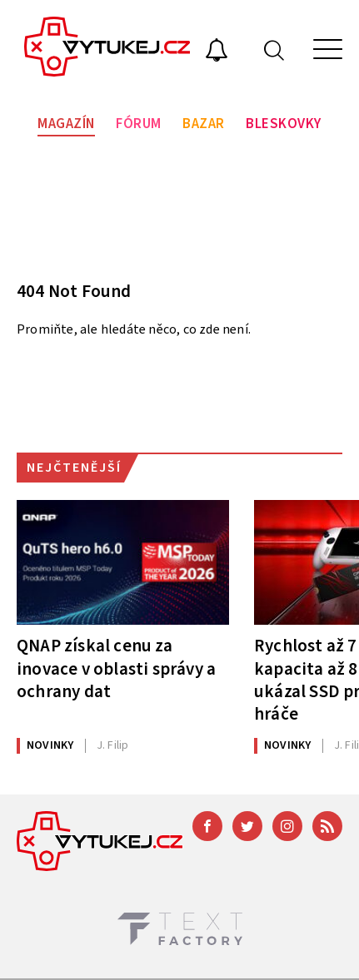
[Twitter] (247, 826)
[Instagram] (287, 826)
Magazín (66, 124)
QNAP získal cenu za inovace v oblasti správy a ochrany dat (116, 668)
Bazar (204, 124)
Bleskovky (284, 124)
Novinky (50, 745)
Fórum (139, 124)
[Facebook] (207, 826)
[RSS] (327, 826)
